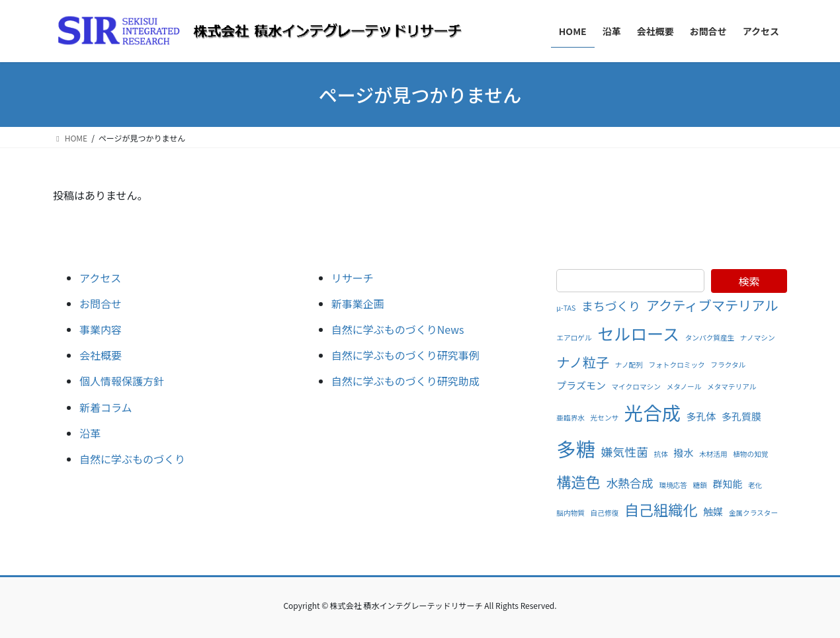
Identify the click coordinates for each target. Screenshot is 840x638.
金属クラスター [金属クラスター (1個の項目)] (753, 513)
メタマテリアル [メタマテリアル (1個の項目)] (732, 386)
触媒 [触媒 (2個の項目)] (713, 511)
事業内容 (101, 329)
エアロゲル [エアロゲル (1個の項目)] (574, 338)
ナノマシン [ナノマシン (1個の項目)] (758, 338)
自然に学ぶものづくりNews (398, 329)
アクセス (100, 278)
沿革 (90, 433)
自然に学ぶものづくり (132, 459)
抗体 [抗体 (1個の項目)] (661, 454)
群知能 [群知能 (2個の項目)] (727, 484)
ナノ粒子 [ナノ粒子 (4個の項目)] (583, 362)
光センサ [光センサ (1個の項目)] (605, 418)
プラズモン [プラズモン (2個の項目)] (581, 385)
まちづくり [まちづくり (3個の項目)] (611, 305)
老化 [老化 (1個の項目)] (755, 485)
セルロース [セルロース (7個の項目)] (638, 333)
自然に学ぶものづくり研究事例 (405, 355)
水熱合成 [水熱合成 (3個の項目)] (629, 483)
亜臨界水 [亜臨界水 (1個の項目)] (570, 418)
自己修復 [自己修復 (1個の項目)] (605, 513)
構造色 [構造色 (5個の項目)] (578, 481)
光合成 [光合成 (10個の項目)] (652, 412)
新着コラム (106, 407)
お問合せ (101, 303)
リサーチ (353, 278)
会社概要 (101, 355)
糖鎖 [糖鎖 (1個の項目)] (700, 485)
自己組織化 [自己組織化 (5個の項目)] (661, 509)
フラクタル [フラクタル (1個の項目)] (728, 365)
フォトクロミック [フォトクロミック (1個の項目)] (677, 365)
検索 (749, 281)
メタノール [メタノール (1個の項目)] (684, 386)
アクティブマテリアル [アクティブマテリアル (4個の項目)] (712, 305)
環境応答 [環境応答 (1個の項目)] (673, 485)
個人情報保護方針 (122, 381)
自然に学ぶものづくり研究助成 (405, 381)
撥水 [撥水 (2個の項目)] (683, 453)
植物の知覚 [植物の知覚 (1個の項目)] (750, 454)
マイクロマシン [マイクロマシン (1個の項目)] (636, 386)
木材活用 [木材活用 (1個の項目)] (713, 454)
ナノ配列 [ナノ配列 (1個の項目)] (629, 365)
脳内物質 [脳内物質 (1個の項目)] (570, 513)
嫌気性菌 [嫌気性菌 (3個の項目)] (625, 452)
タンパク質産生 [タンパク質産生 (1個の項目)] (710, 338)
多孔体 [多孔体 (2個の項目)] (701, 416)
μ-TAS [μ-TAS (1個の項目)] (566, 308)
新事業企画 (358, 303)
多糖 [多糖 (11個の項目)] (576, 448)
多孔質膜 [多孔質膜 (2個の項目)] (741, 416)
